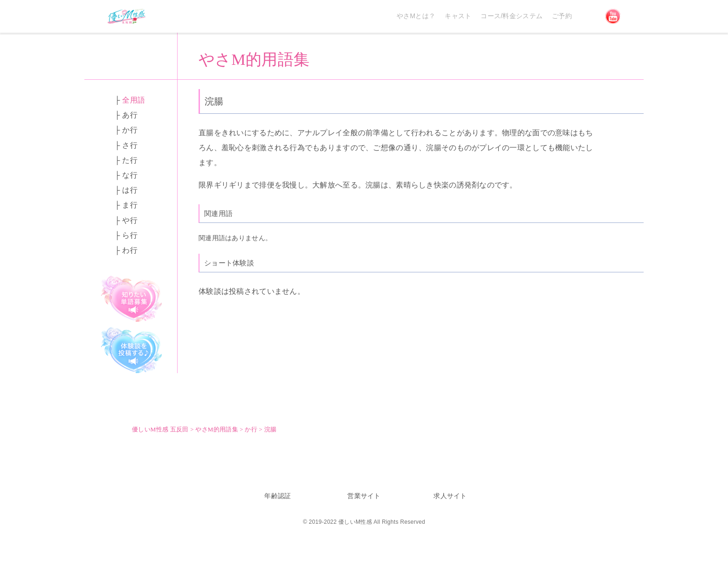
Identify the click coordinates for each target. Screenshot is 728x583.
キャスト (458, 16)
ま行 (130, 205)
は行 (130, 190)
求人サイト (450, 496)
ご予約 (562, 16)
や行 (130, 220)
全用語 (134, 100)
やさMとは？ (416, 16)
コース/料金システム (512, 16)
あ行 (130, 115)
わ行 (130, 250)
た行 (130, 160)
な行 (130, 175)
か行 (130, 130)
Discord (589, 16)
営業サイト (364, 496)
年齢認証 (278, 496)
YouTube (613, 16)
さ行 (130, 145)
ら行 (130, 235)
